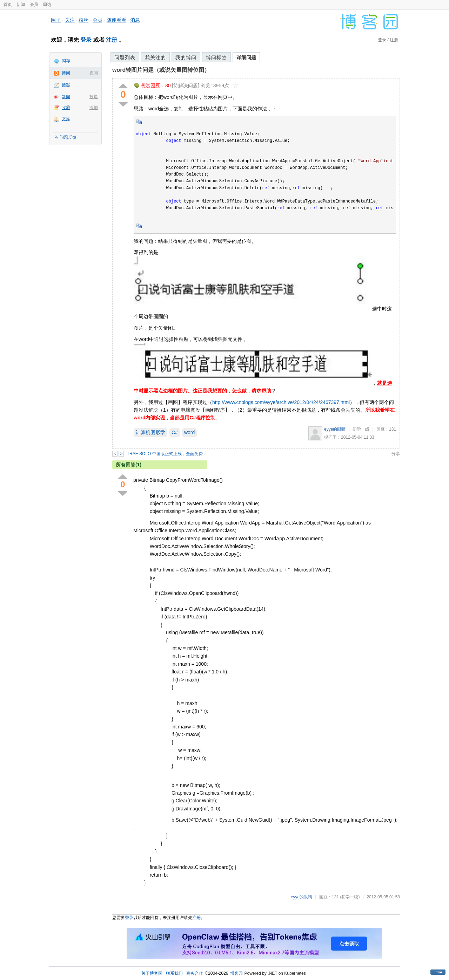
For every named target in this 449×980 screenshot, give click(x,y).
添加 (94, 108)
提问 (94, 73)
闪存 (66, 61)
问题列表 (125, 57)
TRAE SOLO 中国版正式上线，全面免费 (165, 454)
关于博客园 (152, 973)
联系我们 (174, 973)
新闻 (21, 5)
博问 (66, 73)
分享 (396, 454)
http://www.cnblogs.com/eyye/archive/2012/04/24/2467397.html (281, 402)
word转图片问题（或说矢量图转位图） (161, 70)
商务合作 (195, 973)
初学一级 (361, 429)
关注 (70, 20)
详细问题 (246, 57)
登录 (86, 40)
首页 (8, 5)
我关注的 (155, 57)
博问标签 (216, 57)
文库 (66, 119)
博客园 (236, 973)
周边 (47, 5)
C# (175, 432)
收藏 (66, 108)
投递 (94, 97)
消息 (135, 20)
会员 (34, 5)
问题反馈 (68, 137)
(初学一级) (350, 897)
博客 (66, 85)
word (189, 432)
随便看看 (116, 20)
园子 (56, 20)
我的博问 (186, 57)
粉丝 (83, 20)
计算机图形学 (150, 432)
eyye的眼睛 (335, 429)
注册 (112, 40)
